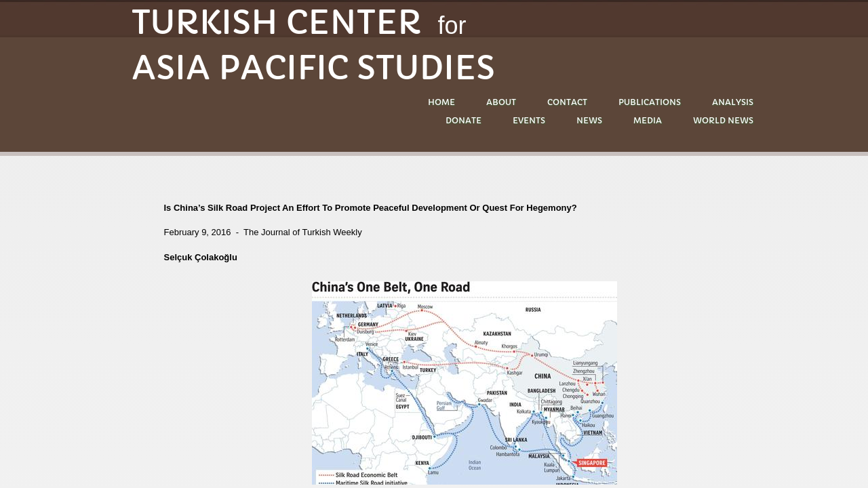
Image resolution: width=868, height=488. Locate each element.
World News (723, 120)
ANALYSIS (733, 102)
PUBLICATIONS (650, 102)
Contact (567, 102)
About (501, 102)
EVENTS (529, 120)
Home (441, 102)
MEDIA (648, 120)
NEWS (589, 120)
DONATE (463, 120)
